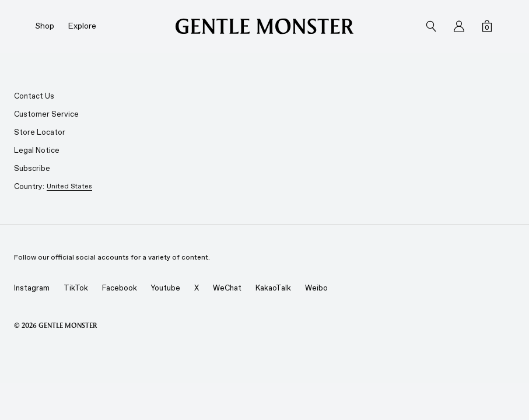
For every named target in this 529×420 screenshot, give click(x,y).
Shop (45, 26)
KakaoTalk (273, 288)
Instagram (32, 288)
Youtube (166, 288)
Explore (82, 26)
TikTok (76, 288)
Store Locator (40, 132)
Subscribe (32, 168)
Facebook (120, 288)
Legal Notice (37, 150)
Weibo (316, 288)
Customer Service (46, 114)
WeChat (227, 288)
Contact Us (34, 96)
